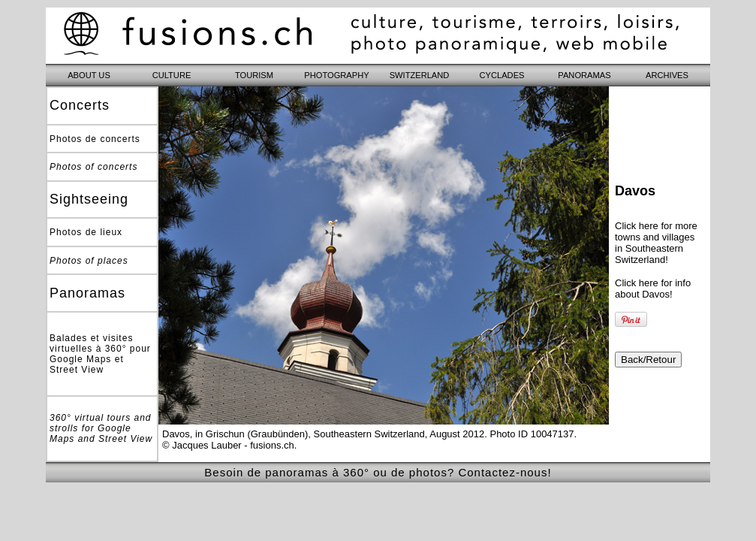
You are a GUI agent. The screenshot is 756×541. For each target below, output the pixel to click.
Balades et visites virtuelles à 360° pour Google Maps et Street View (100, 354)
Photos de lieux (86, 232)
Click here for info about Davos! (653, 289)
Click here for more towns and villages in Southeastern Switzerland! (656, 243)
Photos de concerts (95, 139)
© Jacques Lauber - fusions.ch (228, 445)
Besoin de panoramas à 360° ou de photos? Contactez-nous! (378, 472)
